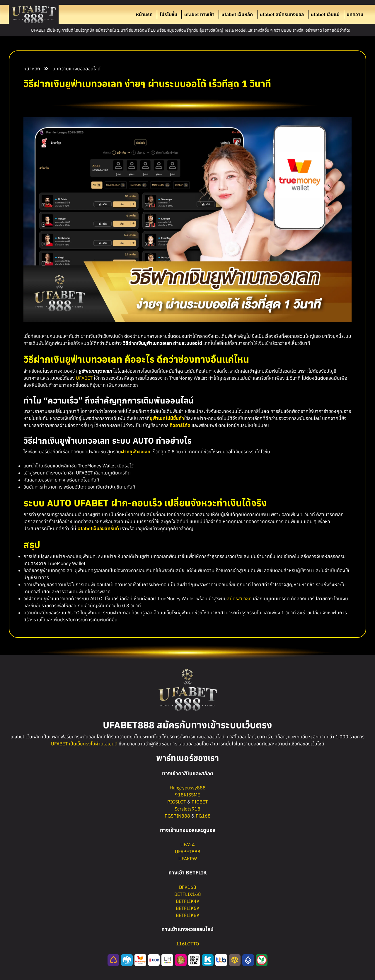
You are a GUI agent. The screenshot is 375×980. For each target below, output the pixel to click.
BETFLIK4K (188, 901)
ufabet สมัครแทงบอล (282, 14)
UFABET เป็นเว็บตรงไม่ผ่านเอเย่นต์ (84, 744)
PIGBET (200, 802)
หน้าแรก (144, 14)
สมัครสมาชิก (239, 598)
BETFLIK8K (188, 915)
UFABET (84, 378)
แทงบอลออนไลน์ (85, 69)
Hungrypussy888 (188, 788)
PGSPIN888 (177, 816)
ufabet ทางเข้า (199, 14)
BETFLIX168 (188, 894)
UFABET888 (188, 852)
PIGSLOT (177, 802)
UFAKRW (188, 859)
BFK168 (188, 887)
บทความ (355, 14)
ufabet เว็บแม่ (325, 14)
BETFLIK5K (188, 908)
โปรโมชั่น (168, 14)
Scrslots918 (187, 809)
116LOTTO (187, 944)
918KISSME (187, 795)
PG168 (203, 816)
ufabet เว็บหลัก (237, 14)
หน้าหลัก (32, 69)
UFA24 (188, 845)
